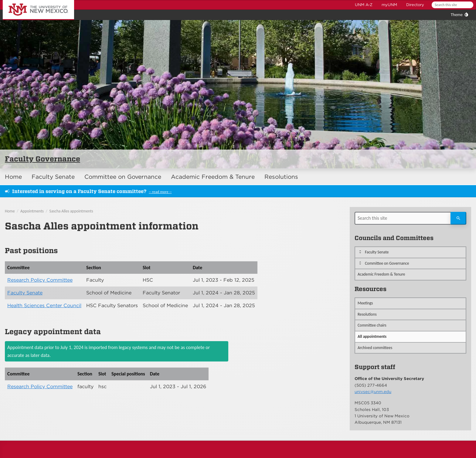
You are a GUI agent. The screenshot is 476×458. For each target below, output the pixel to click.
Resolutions (281, 177)
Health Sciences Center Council (44, 305)
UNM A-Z (364, 5)
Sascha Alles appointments (71, 211)
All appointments (372, 336)
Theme (457, 15)
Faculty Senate (53, 177)
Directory (415, 5)
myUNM (389, 5)
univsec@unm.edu (373, 392)
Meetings (365, 303)
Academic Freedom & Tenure (213, 177)
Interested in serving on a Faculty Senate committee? (79, 191)
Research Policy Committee (40, 280)
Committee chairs (372, 325)
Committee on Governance (123, 177)
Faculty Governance (42, 159)
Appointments (32, 211)
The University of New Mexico (32, 1)
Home (13, 177)
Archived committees (375, 348)
